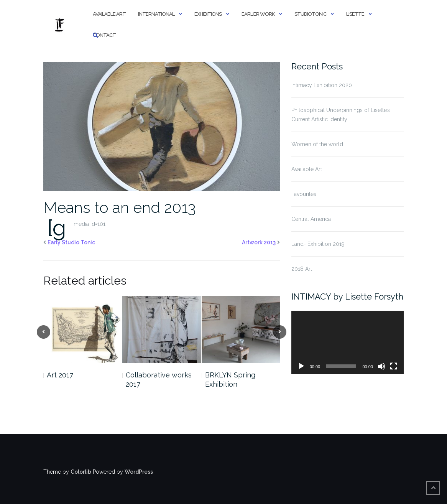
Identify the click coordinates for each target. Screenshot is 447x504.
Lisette (355, 14)
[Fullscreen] (394, 366)
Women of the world (317, 144)
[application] (348, 342)
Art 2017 (60, 375)
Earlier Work (258, 14)
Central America (311, 219)
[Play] (301, 366)
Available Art (109, 14)
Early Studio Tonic (71, 242)
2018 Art (302, 269)
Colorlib (81, 472)
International (156, 14)
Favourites (304, 194)
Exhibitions (208, 14)
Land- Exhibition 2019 (318, 244)
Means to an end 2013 (120, 207)
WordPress (139, 472)
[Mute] (381, 366)
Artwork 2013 (259, 242)
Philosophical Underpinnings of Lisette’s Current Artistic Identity (341, 115)
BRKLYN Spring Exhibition (230, 380)
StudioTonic (310, 14)
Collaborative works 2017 (159, 380)
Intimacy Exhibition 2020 (322, 85)
